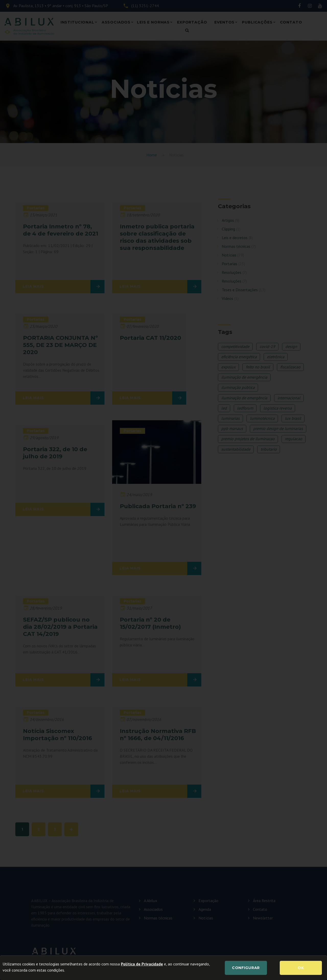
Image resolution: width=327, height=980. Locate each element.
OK (301, 968)
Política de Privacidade (142, 964)
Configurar (246, 968)
